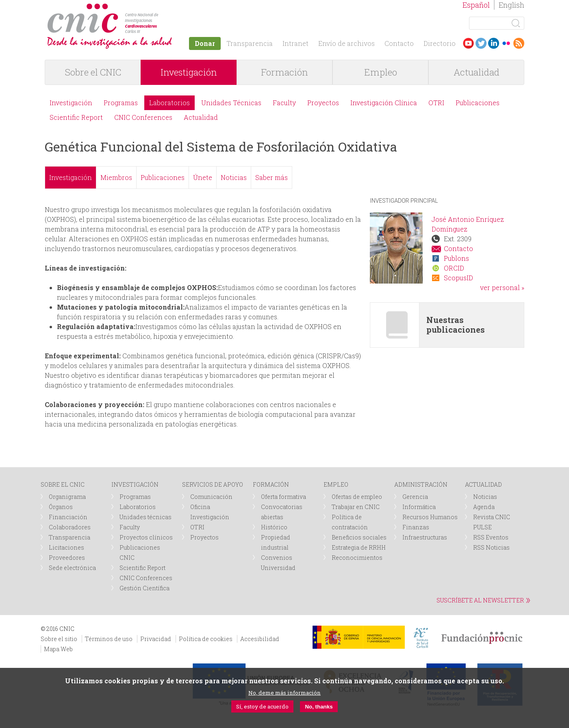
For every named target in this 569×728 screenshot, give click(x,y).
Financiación (68, 517)
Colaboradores (70, 527)
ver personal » (502, 287)
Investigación (189, 72)
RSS (519, 43)
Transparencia (250, 43)
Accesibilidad (260, 639)
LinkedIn (494, 43)
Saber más (271, 177)
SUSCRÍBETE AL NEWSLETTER (480, 600)
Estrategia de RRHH (359, 547)
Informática (419, 507)
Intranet (295, 43)
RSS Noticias (491, 547)
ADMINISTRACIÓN (421, 484)
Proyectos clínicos (146, 537)
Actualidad (477, 72)
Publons (456, 258)
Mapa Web (58, 649)
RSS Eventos (491, 537)
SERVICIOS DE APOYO (213, 484)
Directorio (440, 43)
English (511, 5)
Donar (205, 43)
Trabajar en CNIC (356, 507)
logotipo (161, 8)
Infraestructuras (425, 537)
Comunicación (211, 497)
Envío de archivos (346, 43)
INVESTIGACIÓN (135, 484)
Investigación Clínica (384, 103)
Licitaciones (66, 547)
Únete (203, 177)
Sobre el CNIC (93, 72)
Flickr (506, 43)
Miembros (116, 177)
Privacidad (156, 639)
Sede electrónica (72, 568)
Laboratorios (169, 103)
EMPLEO (336, 484)
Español (476, 5)
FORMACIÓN (271, 484)
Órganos (61, 507)
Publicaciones (478, 103)
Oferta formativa (283, 497)
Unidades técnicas (146, 517)
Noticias (234, 177)
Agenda (484, 507)
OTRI (436, 103)
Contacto (399, 43)
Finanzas (416, 527)
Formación (284, 72)
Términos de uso (109, 639)
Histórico (274, 527)
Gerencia (415, 497)
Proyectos (323, 103)
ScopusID (458, 278)
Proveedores (67, 558)
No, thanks (319, 707)
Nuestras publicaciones (456, 325)
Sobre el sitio (59, 639)
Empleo (381, 72)
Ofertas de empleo (357, 497)
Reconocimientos (357, 558)
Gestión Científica (144, 588)
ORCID (454, 268)
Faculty (284, 103)
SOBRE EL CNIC (63, 484)
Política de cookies (206, 639)
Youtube (468, 43)
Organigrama (67, 497)
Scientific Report (76, 117)
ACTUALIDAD (483, 484)
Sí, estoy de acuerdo (262, 706)
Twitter (481, 43)
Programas (121, 103)
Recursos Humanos (430, 517)
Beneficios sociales (359, 537)
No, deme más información (284, 693)
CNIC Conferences (143, 117)
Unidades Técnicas (231, 103)
